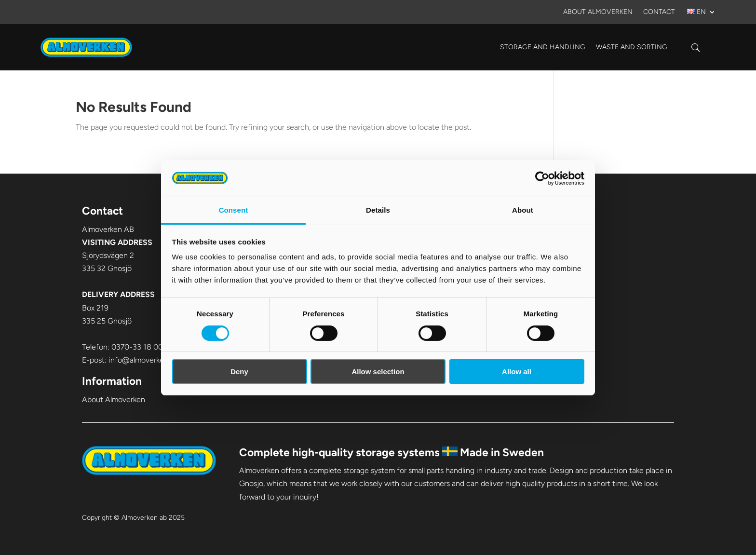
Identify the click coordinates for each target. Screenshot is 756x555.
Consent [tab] (234, 210)
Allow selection (378, 372)
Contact (659, 12)
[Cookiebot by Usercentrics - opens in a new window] (542, 178)
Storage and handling (543, 47)
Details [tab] (378, 210)
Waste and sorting (632, 47)
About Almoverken (598, 12)
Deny (239, 372)
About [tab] (523, 210)
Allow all (517, 372)
